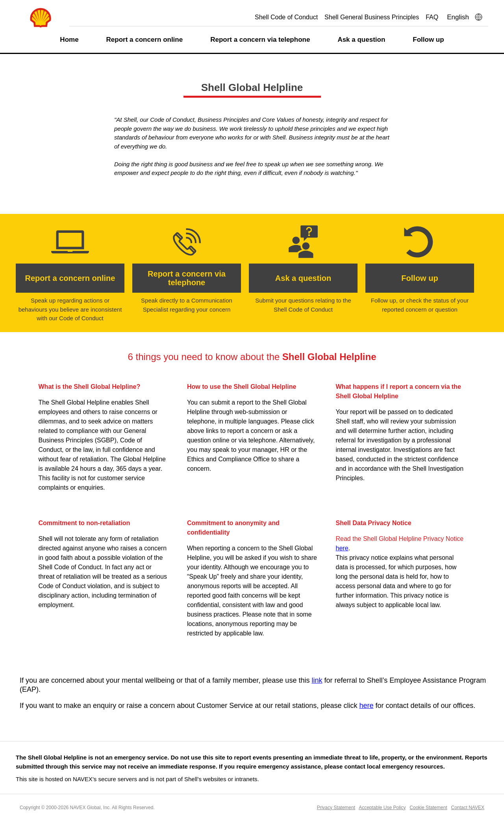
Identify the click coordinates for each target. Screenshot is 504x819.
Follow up (428, 40)
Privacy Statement (336, 808)
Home (69, 40)
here (342, 548)
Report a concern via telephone (260, 40)
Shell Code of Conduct (286, 17)
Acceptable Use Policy (382, 808)
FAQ (432, 17)
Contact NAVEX (468, 808)
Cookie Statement (428, 808)
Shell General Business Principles (372, 17)
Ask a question (361, 40)
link (317, 680)
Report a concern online (145, 40)
